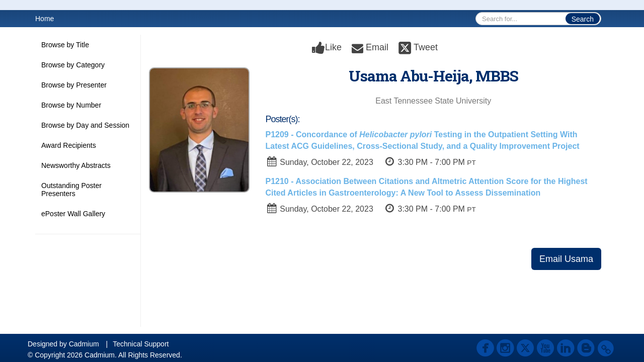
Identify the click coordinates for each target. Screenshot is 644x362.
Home (45, 19)
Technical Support (141, 344)
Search (583, 19)
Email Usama (566, 259)
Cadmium (84, 344)
